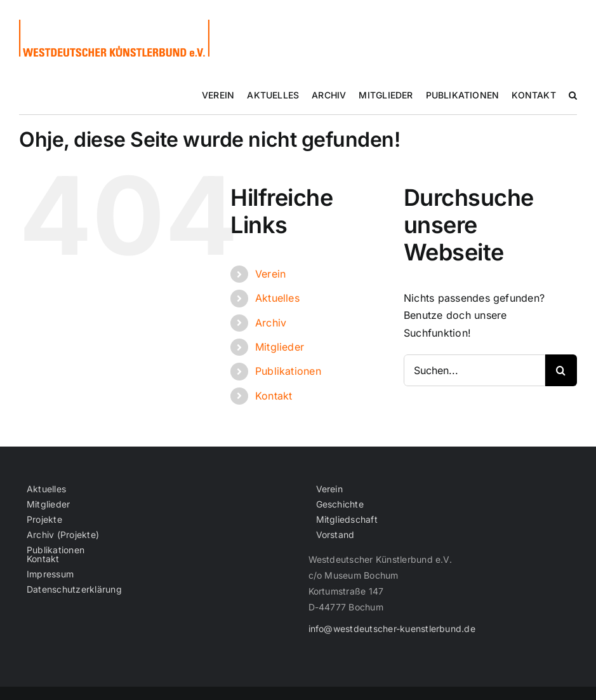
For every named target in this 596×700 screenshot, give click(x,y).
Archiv (271, 323)
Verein (270, 274)
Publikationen (288, 371)
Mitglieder (280, 347)
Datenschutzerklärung (74, 589)
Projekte (44, 520)
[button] (573, 95)
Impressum (50, 574)
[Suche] (561, 370)
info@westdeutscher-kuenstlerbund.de (392, 629)
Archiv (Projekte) (63, 535)
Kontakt (274, 396)
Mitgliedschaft (347, 520)
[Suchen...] (474, 370)
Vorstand (335, 535)
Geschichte (340, 504)
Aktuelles (277, 298)
